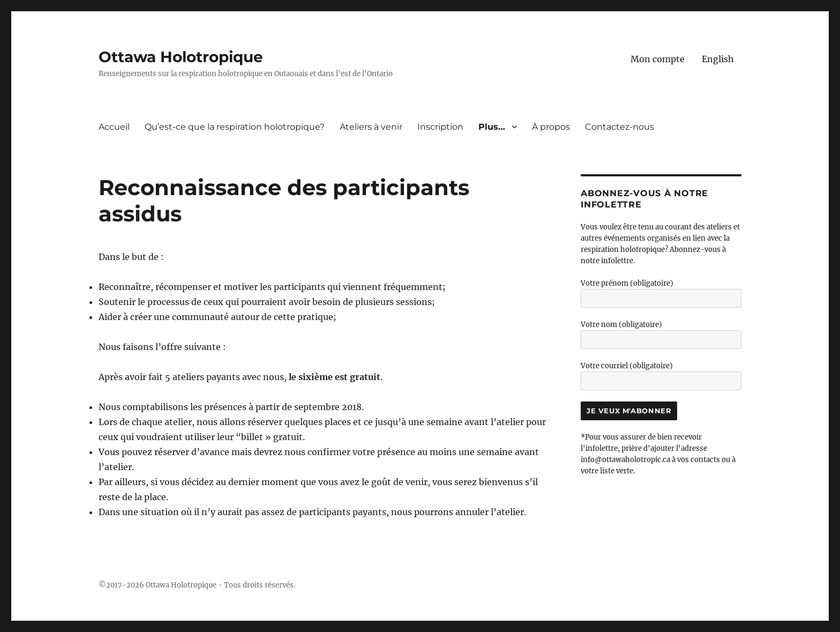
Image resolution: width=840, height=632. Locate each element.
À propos (551, 127)
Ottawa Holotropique (181, 57)
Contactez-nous (620, 127)
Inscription (440, 127)
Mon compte (658, 59)
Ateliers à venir (371, 127)
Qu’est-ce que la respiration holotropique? (235, 127)
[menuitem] (718, 59)
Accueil (114, 127)
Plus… (492, 127)
